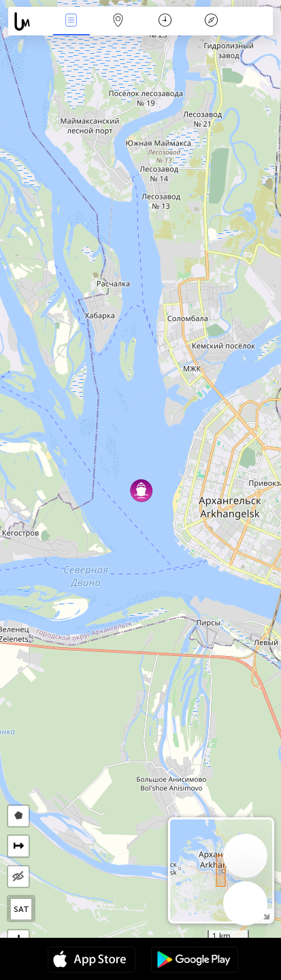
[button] (141, 490)
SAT (21, 909)
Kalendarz (165, 21)
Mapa (118, 21)
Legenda (212, 21)
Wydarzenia (71, 21)
